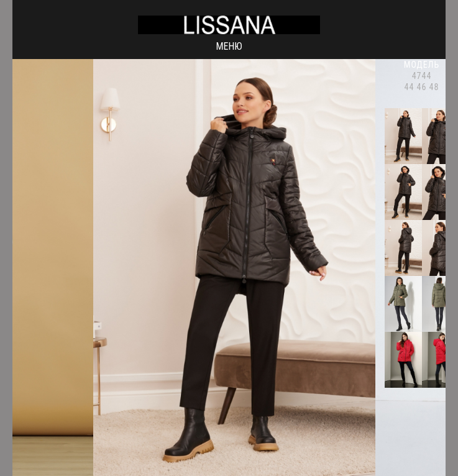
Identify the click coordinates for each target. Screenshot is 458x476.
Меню (229, 46)
